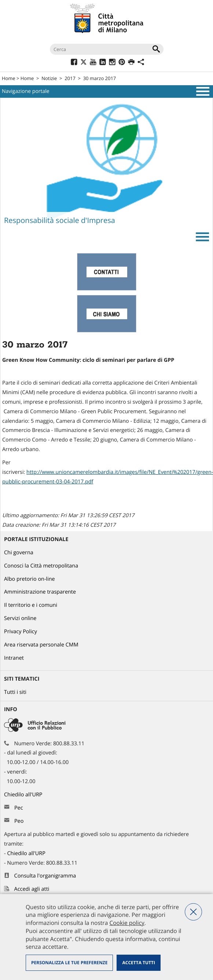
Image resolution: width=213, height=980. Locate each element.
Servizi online (20, 618)
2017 (70, 78)
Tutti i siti (15, 692)
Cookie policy (127, 923)
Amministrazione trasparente (40, 592)
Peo (19, 821)
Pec (19, 808)
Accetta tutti (138, 963)
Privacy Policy (21, 632)
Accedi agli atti (32, 889)
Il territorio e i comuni (31, 605)
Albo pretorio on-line (30, 579)
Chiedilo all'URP (24, 795)
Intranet (14, 658)
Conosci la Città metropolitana (41, 566)
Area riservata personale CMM (41, 645)
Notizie (49, 78)
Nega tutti (193, 912)
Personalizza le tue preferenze (69, 963)
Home (9, 78)
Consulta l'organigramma (45, 876)
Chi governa (19, 553)
